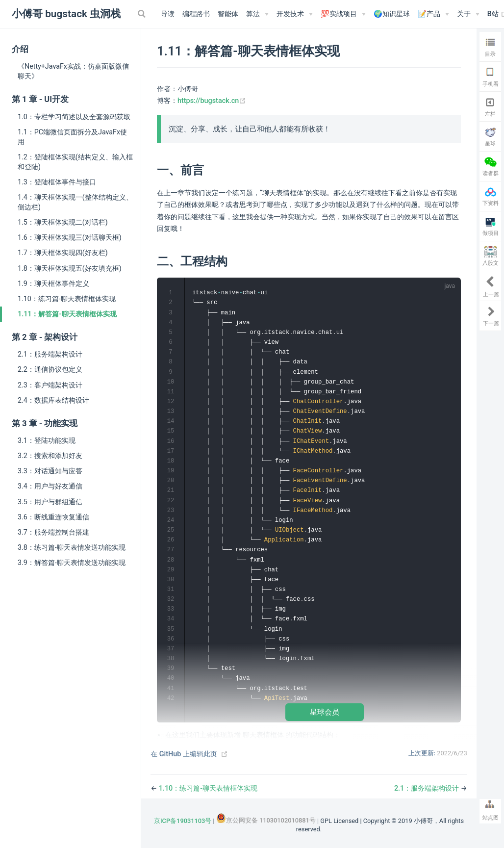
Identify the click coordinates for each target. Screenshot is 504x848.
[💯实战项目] (343, 14)
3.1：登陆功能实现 (47, 440)
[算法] (257, 14)
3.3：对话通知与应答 (50, 471)
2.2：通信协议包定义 (50, 369)
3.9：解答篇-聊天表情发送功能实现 (72, 563)
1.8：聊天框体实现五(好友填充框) (70, 268)
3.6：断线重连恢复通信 (53, 517)
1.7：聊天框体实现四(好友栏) (63, 253)
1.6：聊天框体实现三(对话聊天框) (70, 237)
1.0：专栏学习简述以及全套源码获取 (74, 117)
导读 (168, 14)
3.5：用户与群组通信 (50, 502)
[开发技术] (295, 14)
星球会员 (325, 712)
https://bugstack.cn (212, 101)
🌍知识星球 (392, 14)
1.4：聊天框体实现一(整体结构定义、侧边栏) (75, 202)
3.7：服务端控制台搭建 (53, 532)
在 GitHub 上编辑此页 (184, 754)
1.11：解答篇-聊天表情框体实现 (67, 314)
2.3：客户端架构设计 (50, 385)
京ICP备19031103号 (183, 821)
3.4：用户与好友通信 (50, 486)
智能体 (228, 14)
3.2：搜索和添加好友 (50, 456)
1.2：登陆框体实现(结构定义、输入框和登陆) (75, 162)
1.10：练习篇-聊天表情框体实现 (67, 299)
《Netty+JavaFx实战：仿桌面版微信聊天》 (73, 71)
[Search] (143, 14)
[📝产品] (433, 14)
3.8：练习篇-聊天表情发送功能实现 (72, 547)
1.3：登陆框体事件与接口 (57, 182)
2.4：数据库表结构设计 (53, 400)
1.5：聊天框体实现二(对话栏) (63, 222)
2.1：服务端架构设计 (50, 354)
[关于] (468, 14)
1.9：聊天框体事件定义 (53, 283)
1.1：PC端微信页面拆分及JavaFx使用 (72, 137)
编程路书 (196, 14)
